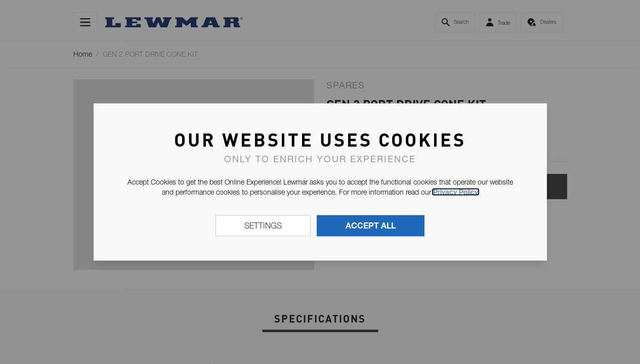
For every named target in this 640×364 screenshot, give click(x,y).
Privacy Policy (456, 192)
